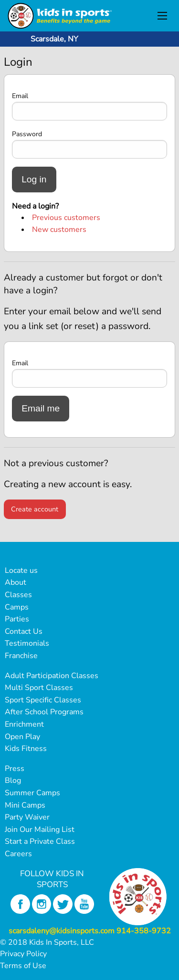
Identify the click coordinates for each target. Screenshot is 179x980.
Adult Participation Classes (52, 676)
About (16, 582)
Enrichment (24, 724)
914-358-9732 (144, 931)
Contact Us (24, 631)
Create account (35, 509)
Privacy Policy (23, 954)
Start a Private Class (40, 841)
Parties (17, 619)
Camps (17, 607)
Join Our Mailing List (40, 830)
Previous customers (66, 218)
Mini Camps (25, 805)
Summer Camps (32, 793)
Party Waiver (27, 817)
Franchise (21, 656)
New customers (59, 230)
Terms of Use (23, 966)
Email (20, 96)
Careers (18, 854)
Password (27, 134)
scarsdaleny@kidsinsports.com (62, 931)
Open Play (22, 737)
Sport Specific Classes (43, 700)
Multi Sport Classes (39, 688)
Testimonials (27, 643)
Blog (13, 780)
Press (15, 769)
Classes (18, 595)
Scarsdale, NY (54, 39)
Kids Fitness (26, 749)
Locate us (21, 570)
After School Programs (44, 712)
